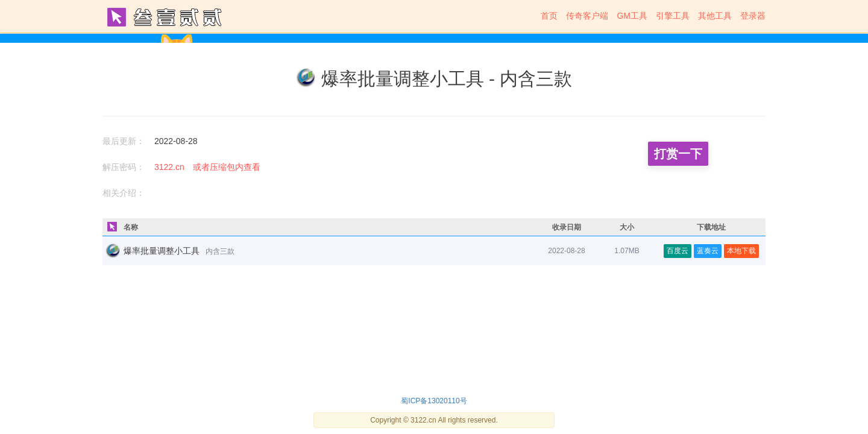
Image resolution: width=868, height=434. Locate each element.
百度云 (678, 251)
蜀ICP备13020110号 (434, 401)
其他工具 (715, 16)
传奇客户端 (587, 16)
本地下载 (741, 251)
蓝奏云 (708, 251)
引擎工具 (673, 16)
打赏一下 (678, 154)
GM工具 (632, 16)
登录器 (753, 16)
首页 (549, 16)
